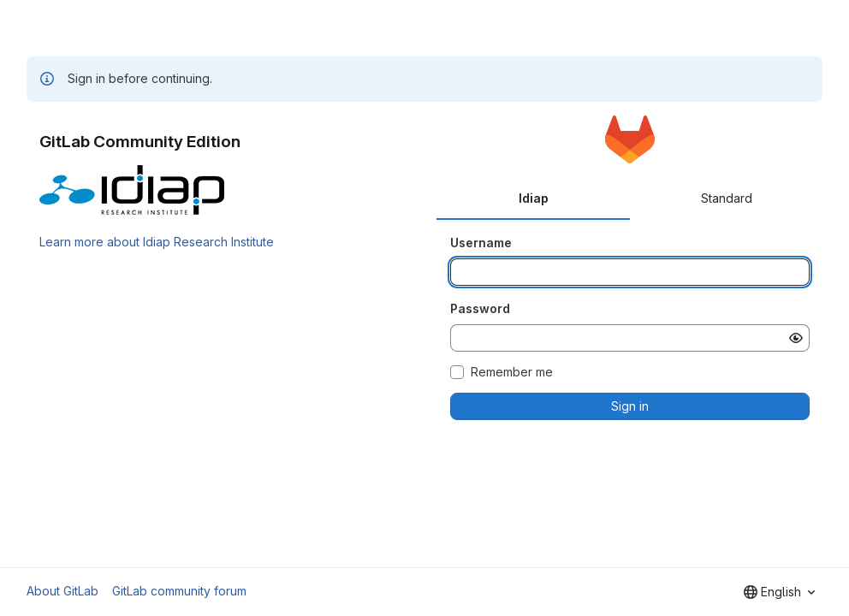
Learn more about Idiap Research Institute (157, 242)
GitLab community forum (179, 591)
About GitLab (62, 591)
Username (481, 243)
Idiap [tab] (534, 198)
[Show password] (796, 338)
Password (480, 308)
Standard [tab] (727, 198)
